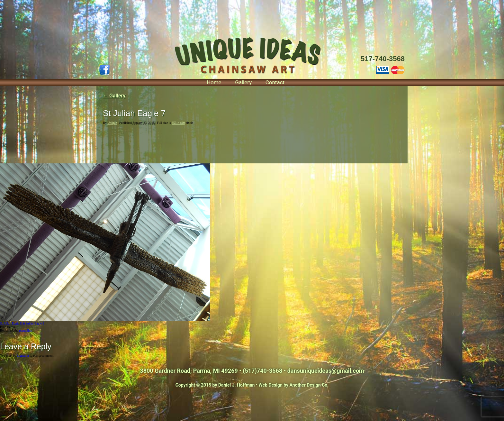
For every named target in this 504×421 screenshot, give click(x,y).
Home (214, 82)
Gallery (243, 82)
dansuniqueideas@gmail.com (326, 371)
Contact (275, 82)
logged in (23, 356)
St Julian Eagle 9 (33, 323)
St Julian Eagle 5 (11, 323)
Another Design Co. (309, 385)
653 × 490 (178, 123)
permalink (26, 330)
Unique (112, 123)
